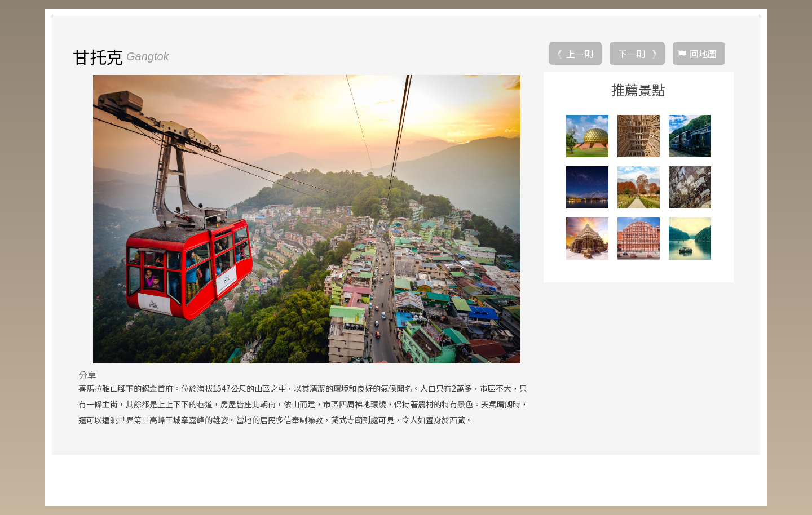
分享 (87, 375)
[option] (306, 219)
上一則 (580, 54)
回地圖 (703, 54)
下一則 (632, 54)
